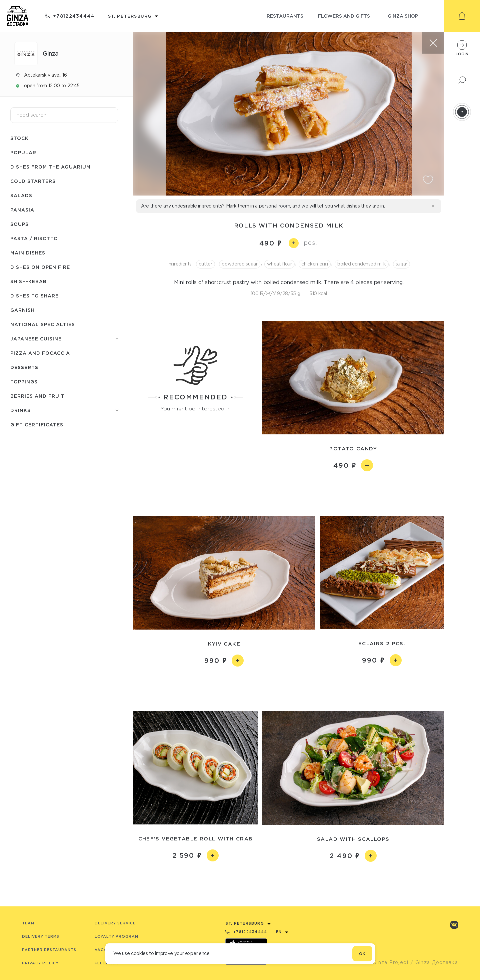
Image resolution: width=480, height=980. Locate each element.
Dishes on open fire (40, 267)
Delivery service (115, 923)
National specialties (43, 324)
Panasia (22, 210)
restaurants (285, 16)
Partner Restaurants (49, 950)
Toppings (24, 382)
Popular (23, 152)
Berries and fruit (37, 396)
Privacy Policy (40, 963)
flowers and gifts (344, 16)
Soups (19, 224)
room (284, 206)
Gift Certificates (37, 425)
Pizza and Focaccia (40, 353)
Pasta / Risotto (34, 238)
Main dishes (28, 253)
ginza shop (403, 16)
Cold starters (33, 181)
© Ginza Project (388, 962)
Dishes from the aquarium (50, 167)
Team (28, 923)
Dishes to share (34, 296)
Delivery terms (41, 936)
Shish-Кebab (28, 281)
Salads (21, 195)
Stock (19, 138)
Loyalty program (116, 936)
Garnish (22, 310)
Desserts (24, 367)
